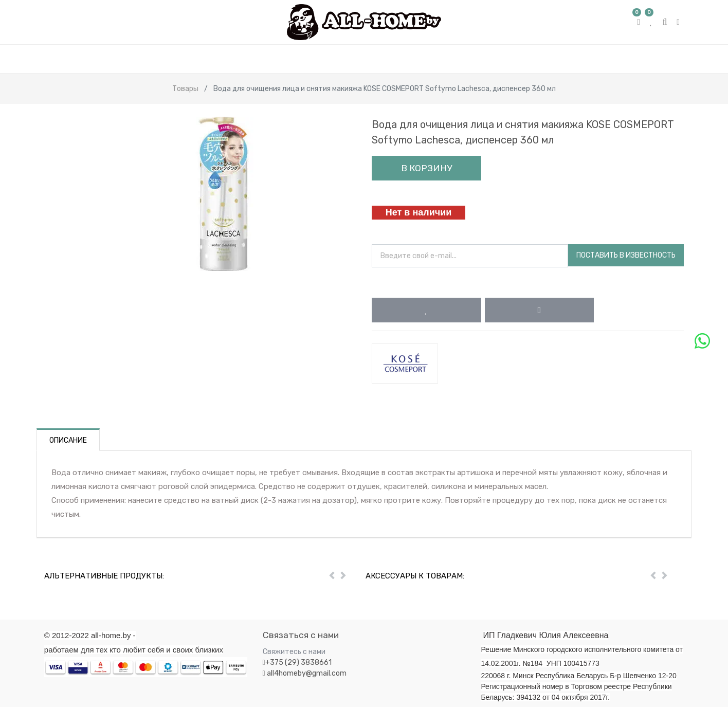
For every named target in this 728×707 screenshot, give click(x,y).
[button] (426, 310)
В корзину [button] (426, 168)
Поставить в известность (626, 255)
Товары (185, 89)
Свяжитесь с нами (294, 652)
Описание (68, 440)
